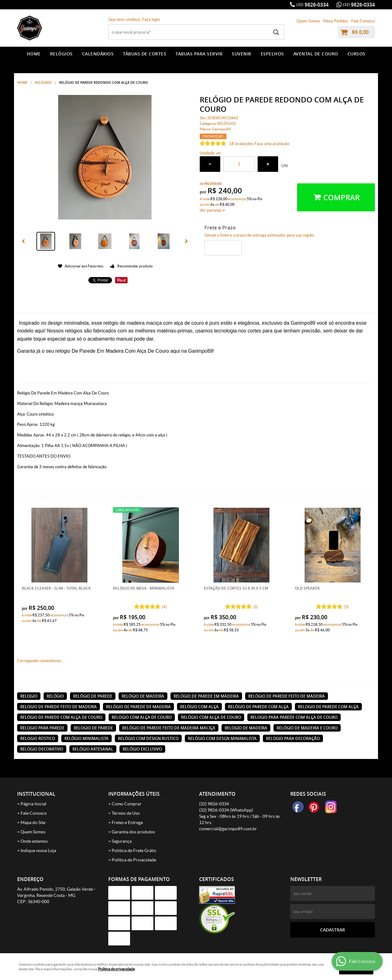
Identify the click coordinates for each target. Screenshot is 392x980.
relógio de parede (93, 696)
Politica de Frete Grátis (134, 850)
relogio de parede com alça (328, 707)
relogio (29, 696)
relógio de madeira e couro (307, 728)
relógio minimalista (86, 738)
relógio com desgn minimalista (222, 738)
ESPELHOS (272, 54)
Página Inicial (33, 804)
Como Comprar (127, 804)
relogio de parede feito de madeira (58, 707)
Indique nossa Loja (38, 850)
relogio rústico (38, 738)
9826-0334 (313, 5)
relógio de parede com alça (258, 707)
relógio (55, 696)
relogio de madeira (246, 728)
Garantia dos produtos (133, 832)
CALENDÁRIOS (98, 54)
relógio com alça (199, 707)
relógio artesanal (93, 749)
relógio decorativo (42, 749)
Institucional (36, 794)
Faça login (151, 19)
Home (34, 54)
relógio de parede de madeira (138, 707)
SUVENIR (242, 54)
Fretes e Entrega (127, 822)
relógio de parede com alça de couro (61, 717)
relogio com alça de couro (142, 717)
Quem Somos (308, 21)
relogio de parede (93, 728)
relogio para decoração (293, 738)
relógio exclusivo (142, 749)
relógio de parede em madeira (206, 696)
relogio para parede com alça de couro (294, 717)
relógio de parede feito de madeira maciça (169, 728)
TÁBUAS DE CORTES (145, 54)
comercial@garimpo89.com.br (228, 829)
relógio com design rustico (148, 738)
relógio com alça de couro (211, 717)
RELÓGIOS (61, 54)
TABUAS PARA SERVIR (199, 54)
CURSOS (357, 54)
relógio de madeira (143, 696)
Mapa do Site (33, 822)
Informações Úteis (134, 794)
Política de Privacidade (134, 860)
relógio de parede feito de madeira (287, 696)
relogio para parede (42, 728)
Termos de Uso (126, 813)
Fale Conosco (363, 21)
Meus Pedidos (336, 21)
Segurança (122, 841)
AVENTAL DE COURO (316, 54)
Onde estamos (34, 841)
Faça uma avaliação (272, 144)
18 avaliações (241, 144)
